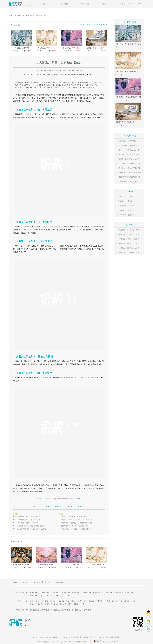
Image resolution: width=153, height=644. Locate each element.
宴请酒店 (52, 601)
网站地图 (60, 582)
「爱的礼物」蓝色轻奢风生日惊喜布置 (128, 45)
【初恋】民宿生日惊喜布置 (125, 122)
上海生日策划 (45, 592)
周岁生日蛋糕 (71, 601)
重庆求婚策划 (66, 610)
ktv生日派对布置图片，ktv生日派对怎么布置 (30, 529)
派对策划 (131, 210)
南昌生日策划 (97, 592)
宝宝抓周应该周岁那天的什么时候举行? (132, 141)
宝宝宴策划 (61, 601)
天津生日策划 (55, 592)
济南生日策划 (87, 592)
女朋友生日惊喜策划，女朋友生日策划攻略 (134, 243)
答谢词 (56, 604)
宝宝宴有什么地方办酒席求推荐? (130, 163)
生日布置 (102, 4)
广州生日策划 (108, 592)
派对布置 (63, 604)
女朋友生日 (69, 507)
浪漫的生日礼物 (73, 604)
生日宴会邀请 (121, 206)
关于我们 (14, 582)
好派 (28, 492)
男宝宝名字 (49, 604)
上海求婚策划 (45, 610)
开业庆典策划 (125, 601)
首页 (45, 4)
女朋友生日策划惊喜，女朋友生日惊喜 (74, 517)
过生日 (33, 95)
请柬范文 (33, 604)
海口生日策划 (129, 592)
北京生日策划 (34, 592)
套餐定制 (64, 4)
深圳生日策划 (118, 592)
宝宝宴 (130, 201)
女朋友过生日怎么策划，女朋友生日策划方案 (134, 252)
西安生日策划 (55, 595)
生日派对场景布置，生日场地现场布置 (74, 526)
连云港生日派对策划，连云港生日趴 (28, 520)
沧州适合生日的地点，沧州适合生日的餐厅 (30, 526)
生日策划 (122, 4)
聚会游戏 (40, 604)
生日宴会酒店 (121, 210)
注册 (131, 4)
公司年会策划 (34, 601)
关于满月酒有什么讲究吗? (128, 145)
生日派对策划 (64, 637)
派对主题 (64, 226)
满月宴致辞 (115, 601)
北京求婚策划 (34, 610)
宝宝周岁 (99, 601)
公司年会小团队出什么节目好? (129, 168)
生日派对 (17, 15)
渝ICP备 (85, 642)
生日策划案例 (83, 4)
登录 (140, 4)
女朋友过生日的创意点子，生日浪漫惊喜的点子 (77, 523)
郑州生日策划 (76, 592)
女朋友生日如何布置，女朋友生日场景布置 (134, 234)
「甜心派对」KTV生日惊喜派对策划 (128, 97)
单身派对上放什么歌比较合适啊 (130, 173)
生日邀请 (92, 601)
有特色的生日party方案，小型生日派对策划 (76, 529)
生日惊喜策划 (26, 488)
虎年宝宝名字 (121, 215)
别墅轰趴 (131, 215)
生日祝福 (131, 206)
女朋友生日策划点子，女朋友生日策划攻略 (134, 239)
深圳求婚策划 (55, 610)
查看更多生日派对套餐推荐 (94, 25)
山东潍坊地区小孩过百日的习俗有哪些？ (133, 182)
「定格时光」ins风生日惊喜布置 (127, 72)
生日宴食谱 (44, 601)
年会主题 (107, 601)
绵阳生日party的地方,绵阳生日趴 (26, 523)
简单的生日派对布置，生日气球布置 (28, 517)
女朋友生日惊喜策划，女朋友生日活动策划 (134, 248)
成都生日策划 (34, 595)
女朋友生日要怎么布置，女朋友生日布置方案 (76, 520)
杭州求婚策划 (76, 610)
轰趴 (86, 601)
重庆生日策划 (66, 592)
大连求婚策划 (87, 610)
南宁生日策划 (66, 595)
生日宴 (133, 601)
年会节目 (80, 601)
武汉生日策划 (45, 595)
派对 (41, 114)
